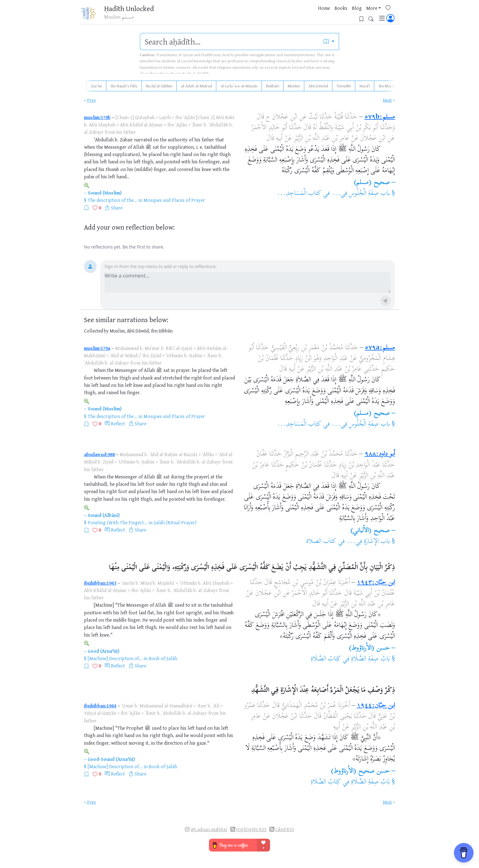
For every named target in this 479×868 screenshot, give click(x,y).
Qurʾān (96, 86)
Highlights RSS (251, 829)
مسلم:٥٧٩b (380, 117)
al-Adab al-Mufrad (196, 86)
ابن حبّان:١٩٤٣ (376, 583)
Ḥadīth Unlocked (133, 9)
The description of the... (112, 200)
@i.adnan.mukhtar (209, 829)
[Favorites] (354, 14)
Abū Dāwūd (318, 86)
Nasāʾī (365, 86)
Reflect (118, 423)
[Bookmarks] (364, 14)
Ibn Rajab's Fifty (124, 86)
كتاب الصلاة (321, 542)
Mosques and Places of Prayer (174, 200)
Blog (321, 15)
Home (288, 15)
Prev (92, 100)
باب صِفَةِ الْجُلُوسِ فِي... (361, 194)
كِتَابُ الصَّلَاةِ (326, 659)
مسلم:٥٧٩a (380, 348)
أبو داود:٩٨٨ (380, 454)
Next (387, 100)
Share (117, 208)
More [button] (336, 15)
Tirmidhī (344, 86)
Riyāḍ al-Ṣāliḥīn (159, 86)
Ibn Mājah (387, 86)
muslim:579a (97, 348)
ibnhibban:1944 (100, 706)
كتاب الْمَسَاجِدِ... (299, 194)
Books (305, 15)
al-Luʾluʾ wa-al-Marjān (239, 86)
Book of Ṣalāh (163, 658)
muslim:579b (97, 117)
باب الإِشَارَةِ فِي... (368, 542)
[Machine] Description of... (115, 658)
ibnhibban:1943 (100, 583)
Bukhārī (273, 86)
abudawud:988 (99, 454)
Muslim (294, 86)
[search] (230, 42)
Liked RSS (285, 829)
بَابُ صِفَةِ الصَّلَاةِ (370, 659)
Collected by (96, 331)
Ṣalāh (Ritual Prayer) (175, 522)
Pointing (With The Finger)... (117, 522)
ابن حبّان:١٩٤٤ (376, 706)
